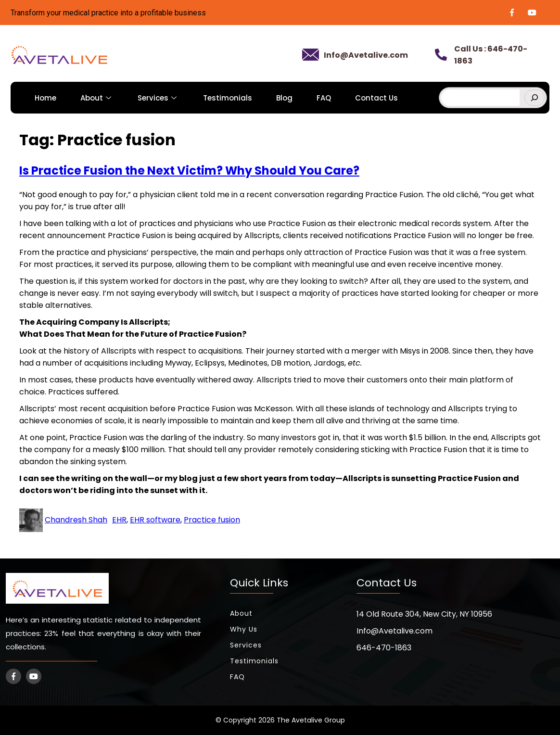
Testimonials (228, 98)
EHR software (155, 520)
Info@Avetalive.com (366, 55)
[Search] (535, 98)
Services (158, 98)
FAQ (324, 98)
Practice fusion (212, 520)
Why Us (244, 629)
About (97, 98)
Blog (284, 98)
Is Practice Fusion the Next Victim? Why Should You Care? (189, 171)
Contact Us (376, 98)
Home (45, 98)
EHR (119, 520)
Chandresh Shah (76, 520)
